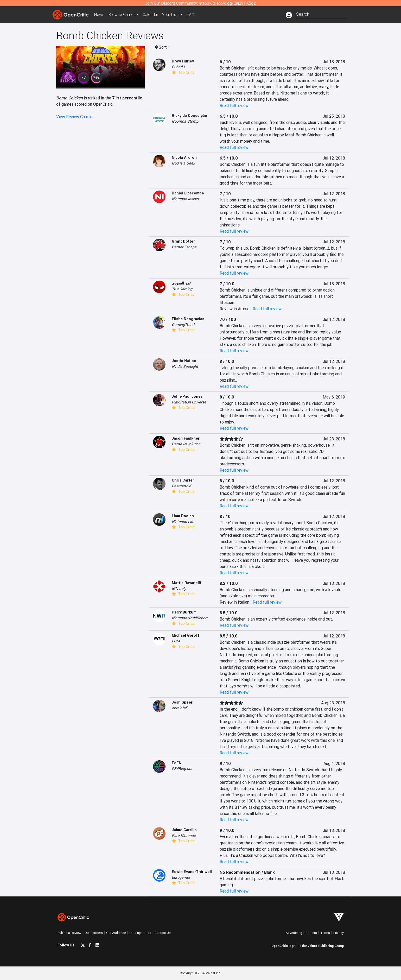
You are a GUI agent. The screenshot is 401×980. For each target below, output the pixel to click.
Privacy (339, 933)
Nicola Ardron (184, 157)
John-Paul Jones (187, 396)
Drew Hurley (183, 61)
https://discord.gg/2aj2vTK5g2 (227, 3)
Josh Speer (182, 702)
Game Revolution (186, 444)
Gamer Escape (184, 247)
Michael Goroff (186, 635)
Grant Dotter (183, 241)
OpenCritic (280, 946)
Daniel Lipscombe (188, 193)
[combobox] (322, 14)
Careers (311, 933)
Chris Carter (183, 480)
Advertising (294, 933)
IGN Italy (179, 589)
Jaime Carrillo (184, 830)
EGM (176, 641)
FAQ (194, 15)
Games (124, 15)
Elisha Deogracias (188, 319)
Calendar (153, 15)
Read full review (234, 105)
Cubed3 (178, 67)
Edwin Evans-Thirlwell (192, 872)
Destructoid (181, 486)
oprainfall (179, 708)
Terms (325, 933)
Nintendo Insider (185, 199)
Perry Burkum (184, 612)
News (100, 15)
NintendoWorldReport (190, 618)
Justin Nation (184, 361)
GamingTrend (183, 325)
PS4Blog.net (182, 769)
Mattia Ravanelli (186, 583)
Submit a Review (69, 933)
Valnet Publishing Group (326, 946)
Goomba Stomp (185, 121)
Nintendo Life (183, 522)
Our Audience (116, 933)
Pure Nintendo (184, 836)
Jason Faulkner (186, 438)
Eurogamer (181, 877)
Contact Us (163, 933)
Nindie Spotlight (185, 366)
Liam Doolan (183, 516)
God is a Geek (183, 163)
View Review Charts (74, 117)
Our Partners (94, 933)
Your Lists (174, 15)
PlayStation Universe (189, 402)
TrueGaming (182, 289)
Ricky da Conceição (189, 116)
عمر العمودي (182, 283)
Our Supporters (140, 933)
